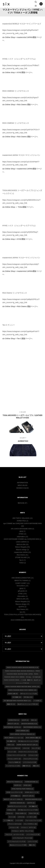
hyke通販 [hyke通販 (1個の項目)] (16, 796)
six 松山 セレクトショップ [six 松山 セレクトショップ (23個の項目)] (28, 741)
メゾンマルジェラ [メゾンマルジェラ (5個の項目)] (30, 762)
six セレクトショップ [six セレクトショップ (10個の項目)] (29, 694)
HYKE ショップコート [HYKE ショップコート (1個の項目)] (15, 792)
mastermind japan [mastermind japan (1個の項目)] (13, 727)
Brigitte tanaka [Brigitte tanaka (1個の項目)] (15, 782)
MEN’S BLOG (22, 485)
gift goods (21, 591)
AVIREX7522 (21, 521)
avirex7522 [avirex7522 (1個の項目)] (14, 720)
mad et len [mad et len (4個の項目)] (28, 796)
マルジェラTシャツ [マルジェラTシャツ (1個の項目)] (30, 759)
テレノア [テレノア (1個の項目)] (36, 748)
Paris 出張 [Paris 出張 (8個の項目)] (13, 694)
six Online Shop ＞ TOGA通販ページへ (18, 207)
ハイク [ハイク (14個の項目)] (19, 820)
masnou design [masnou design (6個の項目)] (18, 803)
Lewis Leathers (21, 542)
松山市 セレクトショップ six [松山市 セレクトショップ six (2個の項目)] (28, 704)
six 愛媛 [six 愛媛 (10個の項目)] (17, 697)
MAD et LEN (21, 544)
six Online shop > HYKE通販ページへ (17, 72)
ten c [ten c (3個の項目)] (11, 745)
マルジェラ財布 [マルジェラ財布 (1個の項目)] (15, 762)
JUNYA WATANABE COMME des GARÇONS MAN (21, 539)
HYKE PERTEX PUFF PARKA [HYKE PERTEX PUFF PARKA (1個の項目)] (23, 789)
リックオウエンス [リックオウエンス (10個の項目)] (13, 766)
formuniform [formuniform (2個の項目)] (31, 782)
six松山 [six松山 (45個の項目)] (11, 810)
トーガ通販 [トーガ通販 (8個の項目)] (8, 820)
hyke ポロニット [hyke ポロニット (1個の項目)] (32, 792)
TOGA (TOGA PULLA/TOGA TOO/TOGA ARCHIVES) (22, 615)
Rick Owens (21, 555)
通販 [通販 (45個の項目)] (32, 845)
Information (21, 537)
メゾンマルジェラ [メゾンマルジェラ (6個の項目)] (33, 835)
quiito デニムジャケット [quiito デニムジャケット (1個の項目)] (17, 806)
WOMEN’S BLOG (22, 488)
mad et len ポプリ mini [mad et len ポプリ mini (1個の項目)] (13, 799)
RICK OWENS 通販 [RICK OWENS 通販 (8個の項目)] (33, 738)
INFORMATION (22, 483)
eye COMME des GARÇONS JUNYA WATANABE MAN (23, 523)
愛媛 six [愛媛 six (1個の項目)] (27, 766)
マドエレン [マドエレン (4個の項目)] (14, 827)
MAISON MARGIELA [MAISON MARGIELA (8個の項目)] (33, 799)
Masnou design (21, 550)
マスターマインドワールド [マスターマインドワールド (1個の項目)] (17, 755)
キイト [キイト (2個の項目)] (12, 817)
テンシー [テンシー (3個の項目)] (12, 752)
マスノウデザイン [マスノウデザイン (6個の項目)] (30, 824)
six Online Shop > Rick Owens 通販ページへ (20, 104)
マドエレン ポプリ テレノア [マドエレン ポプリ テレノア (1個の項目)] (22, 831)
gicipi (21, 531)
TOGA (21, 563)
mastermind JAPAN (21, 552)
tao (21, 612)
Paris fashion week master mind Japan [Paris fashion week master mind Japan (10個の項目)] (22, 687)
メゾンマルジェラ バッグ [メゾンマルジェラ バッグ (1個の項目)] (17, 842)
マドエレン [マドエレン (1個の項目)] (33, 755)
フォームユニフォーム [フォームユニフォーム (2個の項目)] (33, 820)
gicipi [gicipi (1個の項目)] (25, 720)
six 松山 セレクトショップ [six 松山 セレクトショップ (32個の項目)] (28, 810)
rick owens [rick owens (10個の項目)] (22, 731)
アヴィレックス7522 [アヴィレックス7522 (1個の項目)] (13, 748)
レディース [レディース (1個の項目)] (33, 842)
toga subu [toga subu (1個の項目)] (21, 813)
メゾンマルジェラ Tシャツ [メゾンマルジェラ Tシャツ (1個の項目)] (22, 838)
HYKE (21, 534)
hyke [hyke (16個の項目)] (27, 785)
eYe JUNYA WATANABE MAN (21, 529)
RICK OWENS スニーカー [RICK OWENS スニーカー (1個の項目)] (14, 738)
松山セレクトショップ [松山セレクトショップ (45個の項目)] (18, 845)
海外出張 (21, 503)
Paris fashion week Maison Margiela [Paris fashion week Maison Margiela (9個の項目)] (22, 667)
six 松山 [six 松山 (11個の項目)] (28, 697)
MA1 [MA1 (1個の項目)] (34, 720)
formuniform (21, 586)
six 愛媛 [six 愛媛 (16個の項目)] (11, 741)
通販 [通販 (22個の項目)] (36, 766)
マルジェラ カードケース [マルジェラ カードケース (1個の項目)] (15, 835)
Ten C (21, 560)
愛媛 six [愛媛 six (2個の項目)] (11, 704)
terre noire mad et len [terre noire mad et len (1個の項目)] (27, 745)
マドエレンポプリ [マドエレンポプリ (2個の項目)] (14, 759)
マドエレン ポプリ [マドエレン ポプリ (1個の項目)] (28, 827)
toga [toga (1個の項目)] (10, 813)
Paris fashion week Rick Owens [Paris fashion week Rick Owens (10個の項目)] (22, 690)
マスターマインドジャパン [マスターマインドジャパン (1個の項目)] (28, 752)
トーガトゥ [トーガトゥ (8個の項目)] (32, 817)
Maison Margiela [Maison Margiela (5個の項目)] (29, 724)
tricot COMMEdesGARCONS (21, 620)
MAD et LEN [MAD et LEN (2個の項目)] (13, 724)
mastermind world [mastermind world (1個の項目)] (32, 727)
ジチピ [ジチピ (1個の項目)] (26, 748)
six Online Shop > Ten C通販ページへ (17, 338)
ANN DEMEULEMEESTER (21, 578)
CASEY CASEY (21, 583)
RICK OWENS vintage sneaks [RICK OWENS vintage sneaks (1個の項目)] (23, 734)
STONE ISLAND (21, 557)
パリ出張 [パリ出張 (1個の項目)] (37, 701)
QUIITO (21, 607)
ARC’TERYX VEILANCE (21, 518)
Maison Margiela (21, 547)
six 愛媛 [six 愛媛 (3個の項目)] (33, 806)
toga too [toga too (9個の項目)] (34, 813)
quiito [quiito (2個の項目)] (31, 803)
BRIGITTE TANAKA (21, 581)
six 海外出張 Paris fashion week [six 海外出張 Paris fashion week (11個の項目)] (17, 701)
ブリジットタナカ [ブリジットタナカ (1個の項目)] (15, 824)
